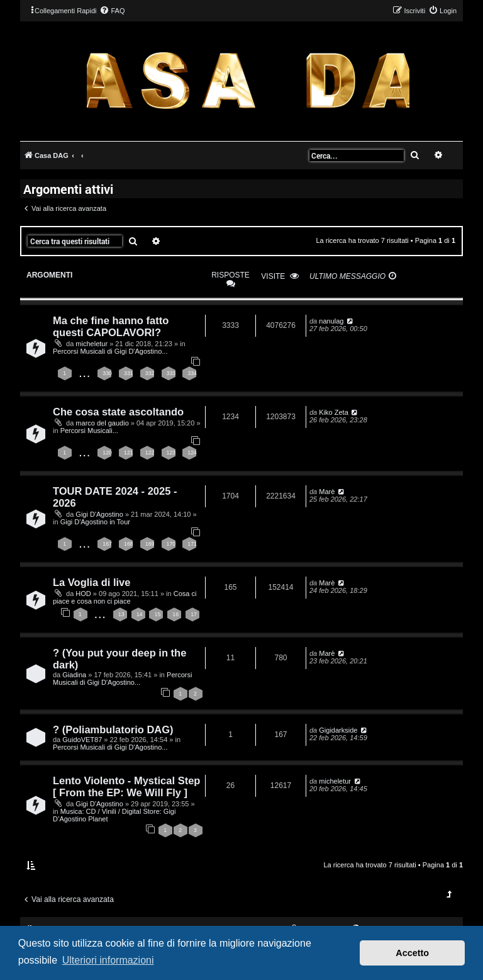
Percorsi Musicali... (89, 431)
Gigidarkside (338, 730)
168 (129, 544)
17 (194, 614)
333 (171, 373)
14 (140, 614)
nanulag (331, 321)
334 (192, 373)
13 (121, 614)
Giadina (74, 675)
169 (150, 544)
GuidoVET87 (82, 740)
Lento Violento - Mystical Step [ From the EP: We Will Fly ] (126, 786)
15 (157, 614)
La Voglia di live (92, 582)
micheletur (92, 344)
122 (150, 453)
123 (171, 453)
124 (192, 453)
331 (129, 373)
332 (150, 373)
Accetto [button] (412, 953)
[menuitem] (112, 11)
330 (107, 373)
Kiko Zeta (333, 412)
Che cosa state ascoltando (118, 412)
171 (192, 544)
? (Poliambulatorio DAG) (113, 729)
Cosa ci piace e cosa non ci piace (125, 597)
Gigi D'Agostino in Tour (95, 522)
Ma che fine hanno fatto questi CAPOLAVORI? (111, 326)
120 (107, 453)
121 (129, 453)
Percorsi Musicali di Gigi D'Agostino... (110, 351)
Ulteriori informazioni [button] (108, 960)
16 (175, 614)
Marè (327, 492)
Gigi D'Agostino (99, 514)
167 (107, 544)
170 (171, 544)
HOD (83, 594)
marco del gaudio (102, 423)
